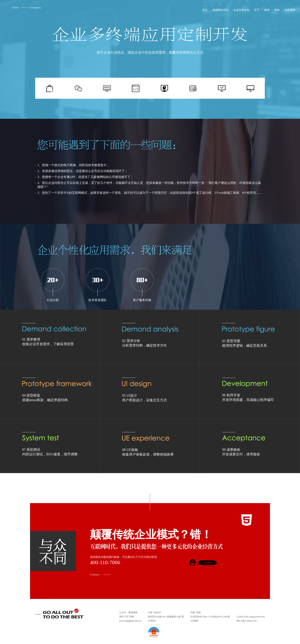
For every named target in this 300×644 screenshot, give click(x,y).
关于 (256, 12)
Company (35, 7)
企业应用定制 (241, 12)
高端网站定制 (220, 12)
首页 (204, 12)
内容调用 (289, 12)
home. (15, 7)
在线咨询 (208, 563)
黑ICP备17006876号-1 (247, 621)
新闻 (266, 12)
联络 (277, 12)
